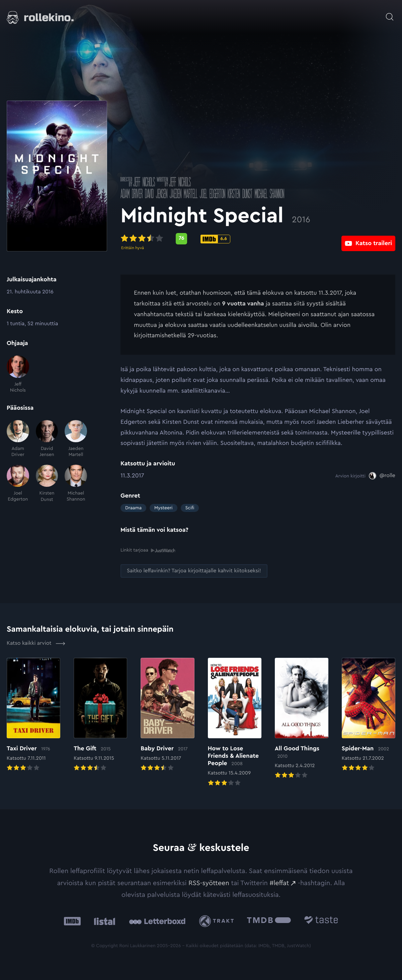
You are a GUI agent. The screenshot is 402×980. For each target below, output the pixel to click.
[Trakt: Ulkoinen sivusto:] (218, 921)
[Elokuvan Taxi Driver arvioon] (33, 715)
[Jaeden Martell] (76, 439)
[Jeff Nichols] (18, 374)
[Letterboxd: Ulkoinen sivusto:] (157, 921)
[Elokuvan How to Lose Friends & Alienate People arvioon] (235, 723)
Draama (133, 508)
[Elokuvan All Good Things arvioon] (302, 719)
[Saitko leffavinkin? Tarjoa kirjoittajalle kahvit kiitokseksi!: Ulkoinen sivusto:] (194, 571)
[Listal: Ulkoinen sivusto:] (103, 921)
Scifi (190, 508)
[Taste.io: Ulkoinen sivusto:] (321, 921)
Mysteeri (163, 508)
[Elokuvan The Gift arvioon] (100, 715)
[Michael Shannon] (76, 484)
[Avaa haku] (390, 13)
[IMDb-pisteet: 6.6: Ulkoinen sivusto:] (215, 239)
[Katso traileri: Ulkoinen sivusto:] (368, 239)
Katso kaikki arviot (36, 643)
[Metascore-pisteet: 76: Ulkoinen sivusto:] (181, 239)
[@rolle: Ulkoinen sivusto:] (382, 476)
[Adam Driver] (18, 439)
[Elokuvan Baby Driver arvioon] (167, 715)
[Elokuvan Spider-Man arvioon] (369, 715)
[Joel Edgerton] (18, 484)
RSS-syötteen (209, 883)
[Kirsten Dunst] (47, 484)
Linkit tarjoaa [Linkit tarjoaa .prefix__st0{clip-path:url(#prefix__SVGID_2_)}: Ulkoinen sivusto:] (148, 550)
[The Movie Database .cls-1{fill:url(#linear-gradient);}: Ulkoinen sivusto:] (269, 921)
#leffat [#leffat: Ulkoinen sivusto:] (279, 883)
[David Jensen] (47, 439)
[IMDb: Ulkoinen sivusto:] (72, 921)
